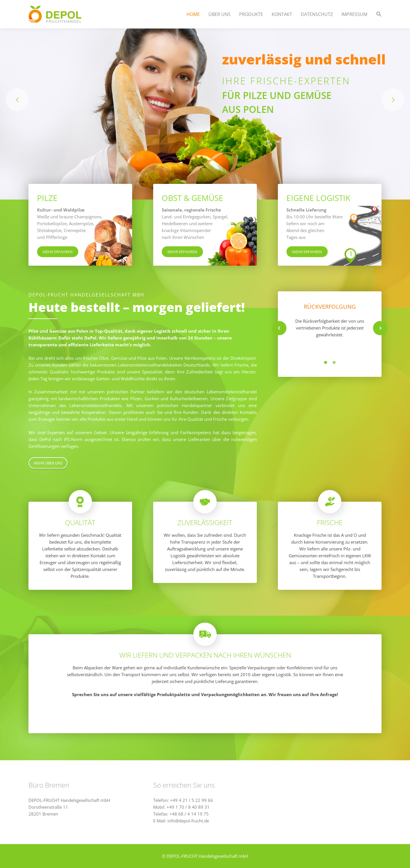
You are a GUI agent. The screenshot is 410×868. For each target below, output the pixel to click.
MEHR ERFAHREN (58, 252)
